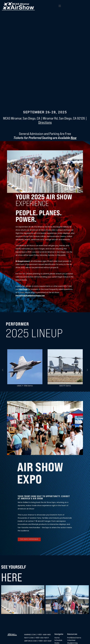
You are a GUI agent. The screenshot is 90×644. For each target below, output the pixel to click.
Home (57, 638)
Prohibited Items (74, 638)
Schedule (58, 640)
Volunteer (71, 640)
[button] (60, 6)
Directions (45, 122)
